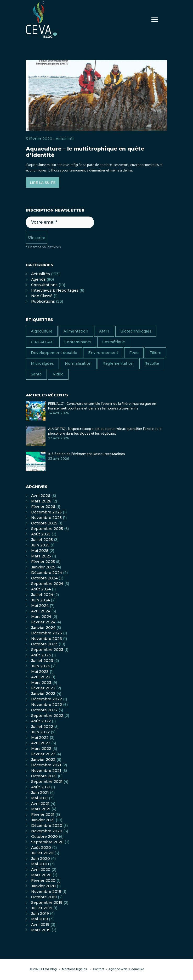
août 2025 (41, 534)
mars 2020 (41, 875)
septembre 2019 (47, 903)
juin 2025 (40, 545)
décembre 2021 (46, 765)
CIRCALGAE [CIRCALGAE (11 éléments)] (42, 342)
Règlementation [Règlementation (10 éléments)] (118, 363)
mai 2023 (40, 672)
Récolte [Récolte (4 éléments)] (152, 363)
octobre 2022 (44, 710)
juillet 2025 (42, 540)
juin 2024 (40, 600)
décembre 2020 (47, 826)
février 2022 (43, 754)
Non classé (42, 296)
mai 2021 (39, 798)
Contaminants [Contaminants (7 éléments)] (78, 342)
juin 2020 (41, 859)
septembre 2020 (47, 842)
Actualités (65, 139)
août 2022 (41, 721)
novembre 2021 (46, 771)
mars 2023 (41, 683)
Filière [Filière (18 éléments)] (155, 353)
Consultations (44, 285)
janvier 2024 (43, 628)
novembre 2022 (47, 705)
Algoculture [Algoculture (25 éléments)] (42, 331)
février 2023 (43, 688)
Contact (99, 969)
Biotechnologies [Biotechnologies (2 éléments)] (136, 331)
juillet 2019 (42, 908)
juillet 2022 (42, 727)
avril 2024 (41, 611)
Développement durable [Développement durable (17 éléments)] (54, 353)
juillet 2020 (42, 853)
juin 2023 (40, 666)
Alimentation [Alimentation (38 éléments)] (76, 331)
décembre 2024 (47, 573)
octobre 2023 (44, 644)
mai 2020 (40, 864)
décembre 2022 (47, 699)
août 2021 (41, 787)
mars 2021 (41, 809)
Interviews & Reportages (55, 290)
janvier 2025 (43, 567)
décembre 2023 (47, 633)
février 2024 (43, 622)
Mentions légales (74, 969)
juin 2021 (40, 793)
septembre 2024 (47, 584)
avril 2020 (41, 870)
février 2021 (43, 815)
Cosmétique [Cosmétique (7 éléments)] (114, 342)
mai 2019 (39, 919)
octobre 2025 (44, 523)
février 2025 (43, 562)
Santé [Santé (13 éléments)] (36, 374)
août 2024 (41, 589)
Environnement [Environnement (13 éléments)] (103, 353)
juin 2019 (40, 913)
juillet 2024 (42, 595)
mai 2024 (40, 606)
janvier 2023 (43, 694)
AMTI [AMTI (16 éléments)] (104, 331)
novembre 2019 (46, 892)
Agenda (38, 279)
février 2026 (43, 507)
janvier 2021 (43, 820)
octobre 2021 (44, 776)
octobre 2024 (44, 578)
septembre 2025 (47, 529)
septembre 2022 (47, 716)
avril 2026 (41, 496)
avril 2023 (41, 677)
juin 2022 (40, 732)
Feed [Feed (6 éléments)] (134, 353)
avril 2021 (40, 804)
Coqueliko (137, 969)
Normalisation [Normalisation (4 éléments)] (78, 363)
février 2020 (43, 881)
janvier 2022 (43, 760)
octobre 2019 (44, 897)
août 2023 (41, 655)
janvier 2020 (43, 886)
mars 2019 (41, 930)
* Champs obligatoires (43, 247)
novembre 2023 (47, 639)
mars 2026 (41, 501)
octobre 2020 (44, 837)
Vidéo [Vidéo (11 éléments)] (58, 374)
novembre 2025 (46, 518)
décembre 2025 (46, 512)
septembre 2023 (47, 650)
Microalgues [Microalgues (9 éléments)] (42, 363)
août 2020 (41, 848)
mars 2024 (41, 617)
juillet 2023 (42, 661)
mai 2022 (40, 738)
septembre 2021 (47, 782)
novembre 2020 (47, 831)
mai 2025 (40, 551)
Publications (43, 301)
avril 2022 (41, 743)
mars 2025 (41, 556)
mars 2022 (41, 749)
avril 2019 (40, 924)
